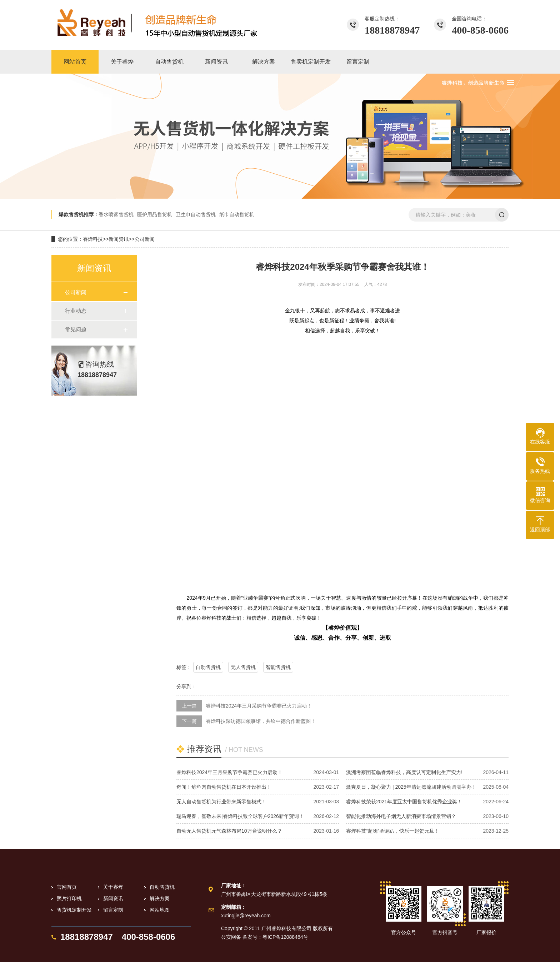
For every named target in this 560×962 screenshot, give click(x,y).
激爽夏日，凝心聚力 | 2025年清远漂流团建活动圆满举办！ (411, 787)
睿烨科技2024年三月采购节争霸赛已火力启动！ (259, 706)
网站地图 (160, 910)
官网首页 (67, 887)
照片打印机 (69, 898)
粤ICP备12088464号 (285, 937)
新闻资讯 (119, 239)
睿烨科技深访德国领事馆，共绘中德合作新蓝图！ (261, 721)
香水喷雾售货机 (116, 214)
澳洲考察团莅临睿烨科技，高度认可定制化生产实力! (404, 772)
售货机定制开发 (74, 910)
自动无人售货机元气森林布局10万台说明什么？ (229, 831)
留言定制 (113, 910)
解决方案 (160, 898)
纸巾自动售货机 (237, 214)
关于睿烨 (113, 887)
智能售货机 (278, 667)
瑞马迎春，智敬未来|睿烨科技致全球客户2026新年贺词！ (240, 816)
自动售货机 (208, 667)
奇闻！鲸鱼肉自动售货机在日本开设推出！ (224, 787)
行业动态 (76, 311)
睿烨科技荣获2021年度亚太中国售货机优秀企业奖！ (404, 802)
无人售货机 (243, 667)
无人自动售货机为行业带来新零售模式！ (221, 802)
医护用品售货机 (155, 214)
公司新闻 (145, 239)
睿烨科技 (93, 239)
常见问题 (76, 329)
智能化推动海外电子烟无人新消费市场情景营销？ (401, 816)
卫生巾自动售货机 (196, 214)
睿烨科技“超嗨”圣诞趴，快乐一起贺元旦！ (393, 831)
